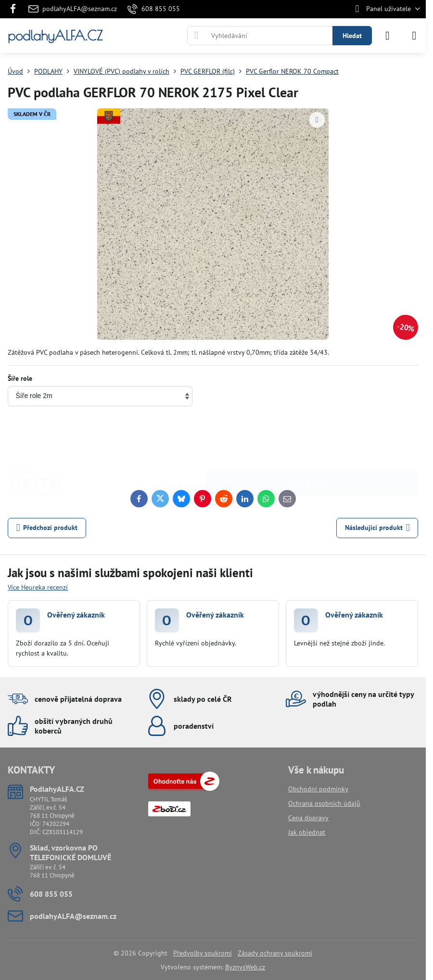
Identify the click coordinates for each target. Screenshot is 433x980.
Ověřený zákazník (76, 615)
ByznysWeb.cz (245, 967)
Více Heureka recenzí (38, 587)
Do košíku (312, 438)
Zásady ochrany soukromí (275, 953)
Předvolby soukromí (203, 953)
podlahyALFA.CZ (55, 36)
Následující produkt (377, 528)
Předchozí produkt (47, 528)
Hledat (352, 36)
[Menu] (414, 36)
